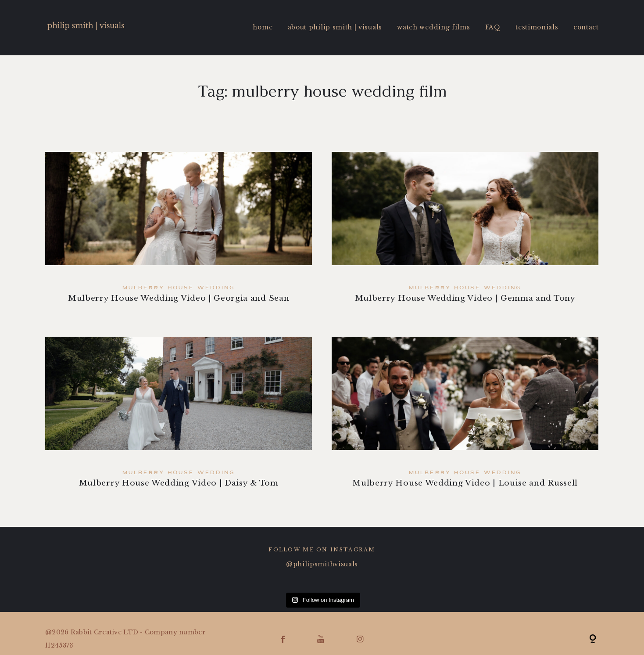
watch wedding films (433, 27)
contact (586, 27)
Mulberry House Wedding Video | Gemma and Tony (465, 234)
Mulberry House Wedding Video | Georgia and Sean (179, 234)
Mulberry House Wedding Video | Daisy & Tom (179, 419)
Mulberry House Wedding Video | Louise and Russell (465, 419)
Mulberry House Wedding (179, 288)
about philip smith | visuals (335, 27)
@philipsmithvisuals (322, 564)
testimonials (537, 27)
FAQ (493, 27)
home (263, 27)
